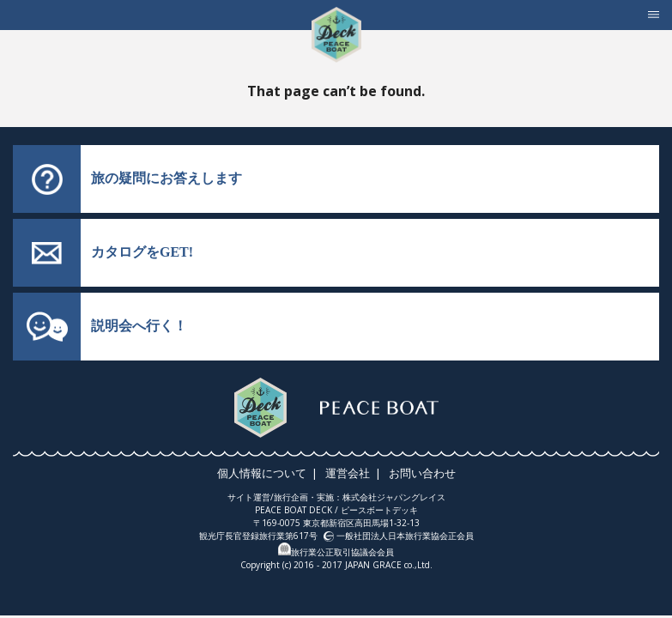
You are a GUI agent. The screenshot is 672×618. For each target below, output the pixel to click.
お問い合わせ (420, 473)
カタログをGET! (142, 252)
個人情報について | (271, 473)
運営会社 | (354, 473)
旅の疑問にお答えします (166, 178)
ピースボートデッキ (379, 510)
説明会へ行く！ (139, 326)
